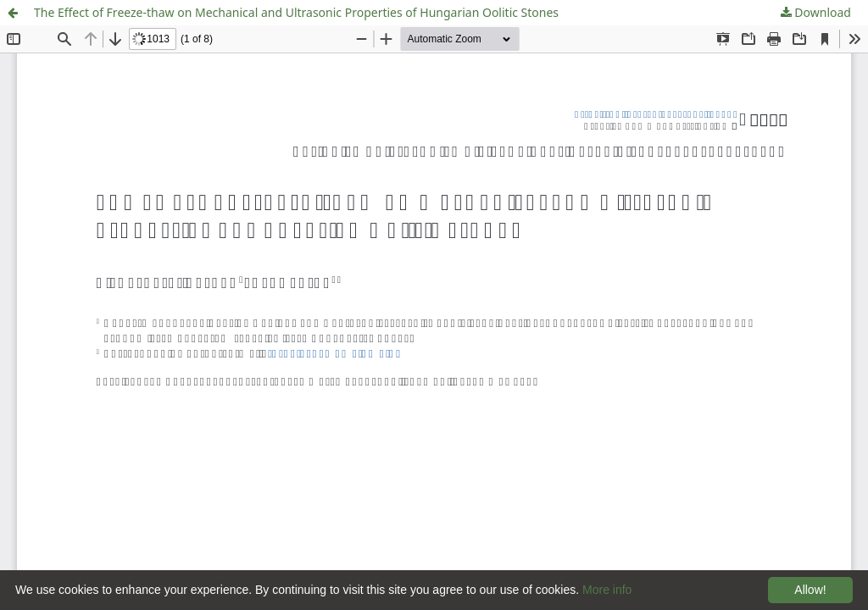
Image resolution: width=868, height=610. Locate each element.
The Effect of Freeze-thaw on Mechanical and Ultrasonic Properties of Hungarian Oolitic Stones (296, 12)
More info (607, 590)
